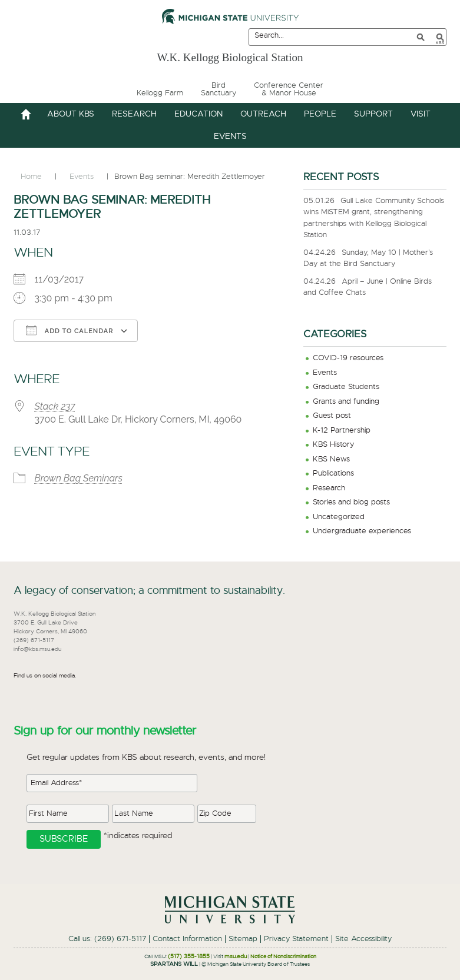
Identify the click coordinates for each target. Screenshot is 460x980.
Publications (333, 474)
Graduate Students (346, 387)
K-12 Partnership (342, 431)
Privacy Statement (296, 939)
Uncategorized (339, 517)
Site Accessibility (363, 939)
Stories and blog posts (351, 502)
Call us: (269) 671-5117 (107, 939)
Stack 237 (54, 406)
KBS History (333, 445)
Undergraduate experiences (362, 531)
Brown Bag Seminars (78, 478)
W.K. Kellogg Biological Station (230, 55)
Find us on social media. (45, 676)
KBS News (331, 459)
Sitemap (243, 939)
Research (329, 488)
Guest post (332, 416)
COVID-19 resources (348, 358)
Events (325, 373)
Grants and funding (346, 402)
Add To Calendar (70, 330)
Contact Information (187, 939)
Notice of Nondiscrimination (283, 957)
